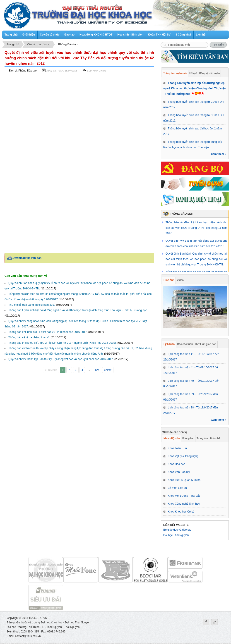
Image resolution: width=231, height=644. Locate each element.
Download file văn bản (27, 258)
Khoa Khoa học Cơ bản (182, 512)
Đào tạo (70, 35)
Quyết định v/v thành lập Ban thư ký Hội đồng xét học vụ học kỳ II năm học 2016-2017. (61, 359)
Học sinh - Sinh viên (130, 35)
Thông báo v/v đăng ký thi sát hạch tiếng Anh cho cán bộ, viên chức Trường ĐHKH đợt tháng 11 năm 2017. (196, 228)
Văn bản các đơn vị (39, 44)
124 (97, 370)
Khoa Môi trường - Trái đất (184, 496)
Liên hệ (201, 35)
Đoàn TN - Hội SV (159, 35)
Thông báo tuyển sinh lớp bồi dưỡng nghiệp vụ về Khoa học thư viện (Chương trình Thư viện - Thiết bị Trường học (194, 88)
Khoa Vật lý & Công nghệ (183, 456)
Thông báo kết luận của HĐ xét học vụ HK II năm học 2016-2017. (48, 332)
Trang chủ (11, 35)
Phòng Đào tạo (68, 44)
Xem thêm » (219, 154)
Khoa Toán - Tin (177, 448)
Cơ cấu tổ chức (50, 35)
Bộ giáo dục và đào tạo (177, 530)
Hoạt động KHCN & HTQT (96, 35)
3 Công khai (183, 35)
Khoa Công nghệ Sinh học (184, 504)
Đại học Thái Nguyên (176, 535)
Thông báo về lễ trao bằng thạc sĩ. (29, 337)
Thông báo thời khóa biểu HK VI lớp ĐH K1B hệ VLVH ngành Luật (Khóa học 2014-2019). (63, 343)
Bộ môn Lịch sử (177, 488)
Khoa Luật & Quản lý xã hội (184, 480)
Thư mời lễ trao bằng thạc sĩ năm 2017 (32, 305)
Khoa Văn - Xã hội (179, 472)
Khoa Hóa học (176, 464)
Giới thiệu (29, 35)
